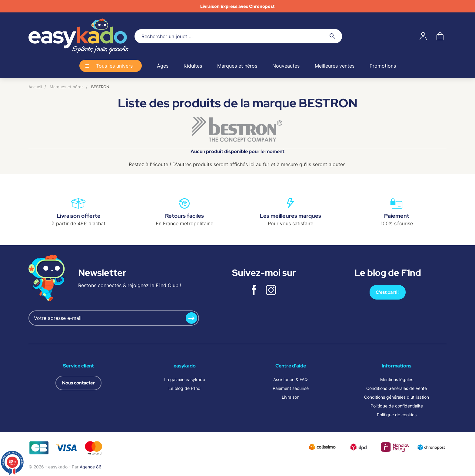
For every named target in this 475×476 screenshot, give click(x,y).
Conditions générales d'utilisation (397, 397)
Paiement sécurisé (291, 388)
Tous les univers (114, 66)
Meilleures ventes (335, 66)
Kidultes (193, 66)
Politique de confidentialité (397, 406)
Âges (163, 66)
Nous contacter (78, 383)
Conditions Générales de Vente (397, 388)
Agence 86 (91, 467)
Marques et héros (237, 66)
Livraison (291, 397)
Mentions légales (397, 379)
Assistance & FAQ (291, 379)
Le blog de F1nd (184, 388)
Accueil (35, 87)
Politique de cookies (397, 415)
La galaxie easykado (185, 379)
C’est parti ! (388, 292)
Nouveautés (286, 66)
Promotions (383, 66)
